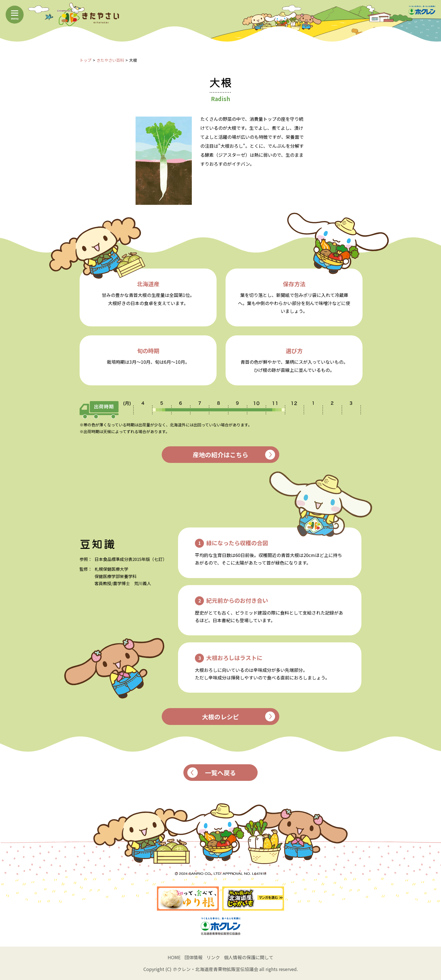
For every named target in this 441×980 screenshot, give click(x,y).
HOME (174, 957)
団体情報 (193, 957)
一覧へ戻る (212, 773)
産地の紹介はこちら (234, 455)
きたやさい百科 (110, 60)
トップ (85, 60)
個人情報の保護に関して (249, 957)
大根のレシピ (238, 716)
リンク (213, 957)
